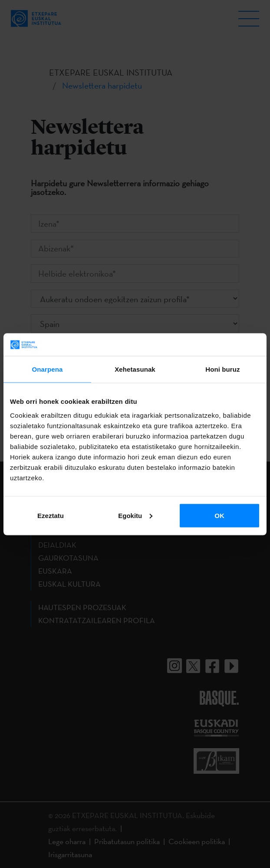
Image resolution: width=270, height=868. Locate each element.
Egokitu (135, 515)
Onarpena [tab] (48, 369)
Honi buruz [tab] (222, 369)
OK (219, 515)
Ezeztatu (51, 515)
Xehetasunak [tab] (135, 369)
